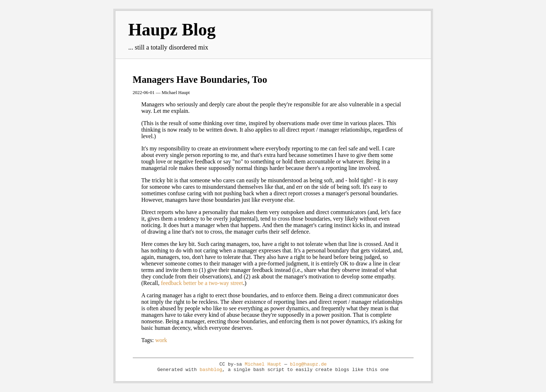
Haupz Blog (172, 29)
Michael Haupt (263, 364)
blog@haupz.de (308, 364)
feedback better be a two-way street (202, 283)
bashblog (211, 370)
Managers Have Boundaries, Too (200, 80)
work (161, 340)
